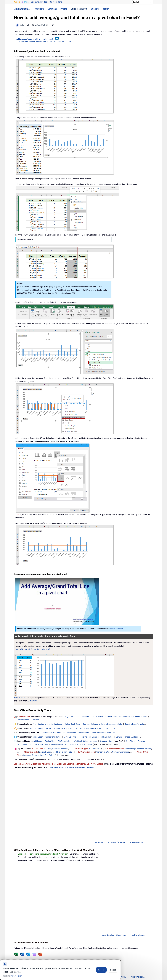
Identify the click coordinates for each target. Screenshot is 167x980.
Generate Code (88, 717)
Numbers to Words (104, 752)
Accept (101, 970)
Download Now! (117, 629)
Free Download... (137, 843)
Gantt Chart (94, 749)
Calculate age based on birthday (138, 749)
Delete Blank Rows (73, 724)
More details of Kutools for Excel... (111, 843)
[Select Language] (143, 2)
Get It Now (32, 701)
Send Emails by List (59, 744)
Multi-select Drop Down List (103, 733)
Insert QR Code (45, 752)
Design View (50, 741)
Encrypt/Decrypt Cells (39, 744)
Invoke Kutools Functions (29, 720)
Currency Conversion (121, 752)
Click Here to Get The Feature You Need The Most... (72, 767)
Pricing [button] (64, 9)
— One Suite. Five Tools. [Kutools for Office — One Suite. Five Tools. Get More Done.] (38, 2)
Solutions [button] (40, 9)
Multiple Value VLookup (63, 728)
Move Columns (70, 737)
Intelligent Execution (71, 717)
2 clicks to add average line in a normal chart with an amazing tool (44, 41)
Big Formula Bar (65, 741)
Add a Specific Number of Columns (47, 737)
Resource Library (107, 741)
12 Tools (38, 749)
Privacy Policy (16, 976)
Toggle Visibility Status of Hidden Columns (96, 737)
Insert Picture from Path (62, 752)
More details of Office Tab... (114, 935)
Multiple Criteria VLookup (40, 728)
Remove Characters (60, 749)
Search (106, 9)
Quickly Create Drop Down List (52, 733)
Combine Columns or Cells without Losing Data (102, 724)
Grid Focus (38, 741)
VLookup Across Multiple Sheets (89, 728)
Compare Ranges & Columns (128, 737)
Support (95, 9)
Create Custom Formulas (107, 717)
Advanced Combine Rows (34, 755)
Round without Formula (134, 724)
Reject (113, 970)
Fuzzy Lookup (111, 728)
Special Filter (87, 744)
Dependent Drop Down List (78, 733)
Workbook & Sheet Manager (85, 741)
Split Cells (49, 755)
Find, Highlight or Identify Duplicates (47, 724)
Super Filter (74, 744)
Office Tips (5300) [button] (79, 9)
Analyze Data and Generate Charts (133, 717)
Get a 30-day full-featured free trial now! (33, 649)
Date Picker (130, 741)
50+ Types (81, 749)
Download (52, 9)
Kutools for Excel (21, 698)
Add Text (48, 749)
